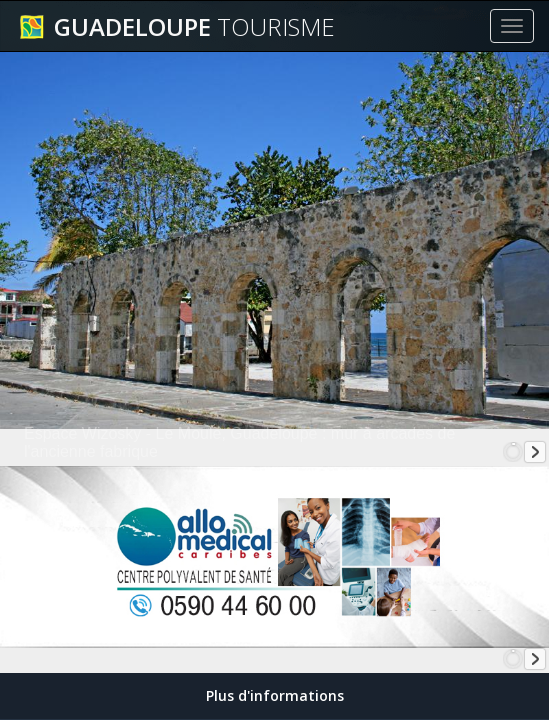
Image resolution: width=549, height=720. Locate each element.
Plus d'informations (275, 695)
